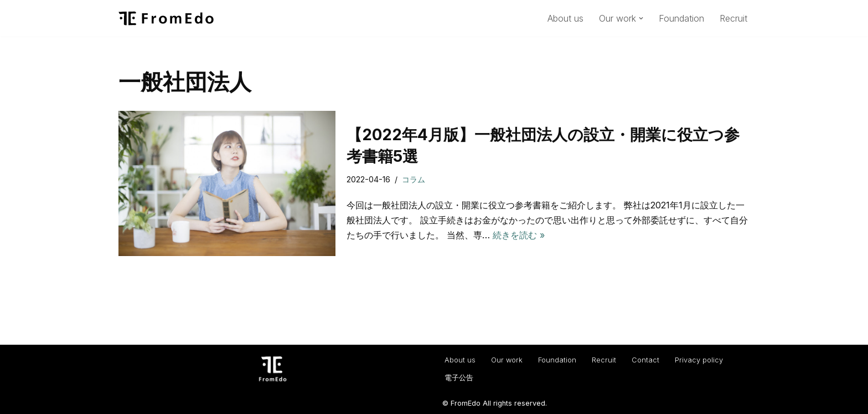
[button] (641, 18)
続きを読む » (519, 235)
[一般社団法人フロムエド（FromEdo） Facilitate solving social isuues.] (166, 18)
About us (565, 18)
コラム (414, 179)
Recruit (733, 18)
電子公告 (459, 378)
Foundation (681, 18)
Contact (645, 360)
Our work (507, 360)
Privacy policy (699, 360)
